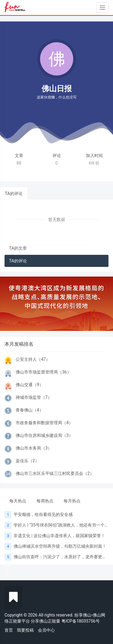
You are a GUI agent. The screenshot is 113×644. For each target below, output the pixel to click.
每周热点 (45, 501)
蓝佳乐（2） (27, 461)
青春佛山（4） (30, 410)
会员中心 (46, 630)
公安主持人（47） (33, 359)
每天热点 (18, 501)
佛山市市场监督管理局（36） (43, 372)
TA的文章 (18, 248)
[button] (8, 304)
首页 (9, 630)
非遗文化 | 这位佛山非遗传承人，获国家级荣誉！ (59, 536)
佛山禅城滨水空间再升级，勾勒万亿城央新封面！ (60, 546)
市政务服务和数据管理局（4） (44, 423)
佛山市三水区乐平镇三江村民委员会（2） (55, 473)
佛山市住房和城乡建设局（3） (44, 435)
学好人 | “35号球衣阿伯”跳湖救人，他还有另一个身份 (63, 525)
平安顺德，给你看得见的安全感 (43, 514)
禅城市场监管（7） (34, 397)
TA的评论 (14, 194)
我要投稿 (25, 630)
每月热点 (72, 501)
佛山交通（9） (30, 385)
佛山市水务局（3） (34, 448)
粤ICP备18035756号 (81, 621)
